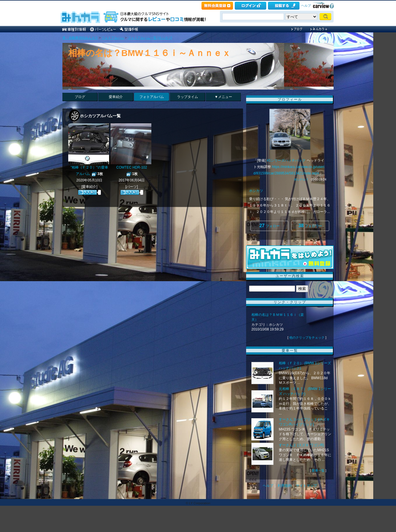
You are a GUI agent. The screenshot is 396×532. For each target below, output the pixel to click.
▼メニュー (223, 97)
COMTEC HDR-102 (132, 167)
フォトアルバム (113, 38)
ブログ (80, 97)
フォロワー (310, 226)
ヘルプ (306, 6)
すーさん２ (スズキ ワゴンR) (301, 445)
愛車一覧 (318, 470)
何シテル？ (301, 180)
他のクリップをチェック (307, 337)
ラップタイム (188, 97)
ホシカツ (256, 191)
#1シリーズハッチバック (286, 160)
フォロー (269, 226)
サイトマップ (306, 486)
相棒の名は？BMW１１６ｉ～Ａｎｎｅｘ (149, 53)
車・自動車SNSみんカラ (80, 38)
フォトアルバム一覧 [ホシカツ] (150, 38)
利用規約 (285, 486)
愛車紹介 (116, 97)
